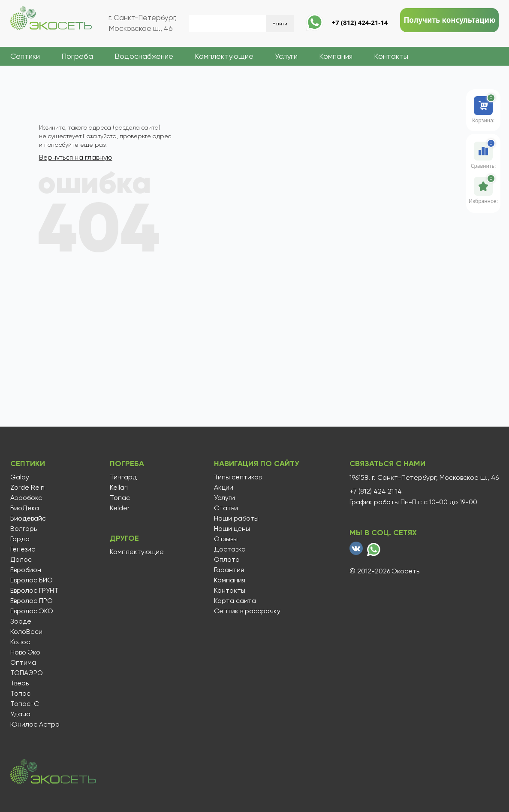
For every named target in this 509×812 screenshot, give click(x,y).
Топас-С (25, 704)
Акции (224, 488)
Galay (20, 477)
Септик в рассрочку (247, 611)
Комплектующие (224, 56)
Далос (21, 560)
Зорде (21, 621)
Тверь (20, 683)
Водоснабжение (144, 56)
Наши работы (236, 518)
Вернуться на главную (76, 157)
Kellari (119, 488)
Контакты (391, 56)
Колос (20, 642)
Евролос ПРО (32, 601)
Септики (25, 56)
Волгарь (24, 529)
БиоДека (25, 508)
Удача (20, 714)
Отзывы (226, 539)
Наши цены (232, 529)
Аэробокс (26, 498)
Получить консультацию (449, 20)
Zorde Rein (27, 488)
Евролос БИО (32, 580)
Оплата (227, 560)
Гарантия (229, 570)
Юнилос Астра (35, 724)
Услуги (286, 56)
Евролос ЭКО (32, 611)
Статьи (226, 508)
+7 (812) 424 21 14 (376, 491)
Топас (20, 694)
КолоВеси (26, 632)
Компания (336, 56)
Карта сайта (235, 601)
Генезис (23, 549)
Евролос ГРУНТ (34, 591)
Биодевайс (28, 518)
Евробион (26, 570)
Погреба (77, 56)
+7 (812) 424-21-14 (360, 22)
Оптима (23, 663)
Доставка (230, 549)
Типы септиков (238, 477)
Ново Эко (25, 652)
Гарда (20, 539)
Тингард (123, 477)
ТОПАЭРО (27, 673)
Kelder (120, 508)
